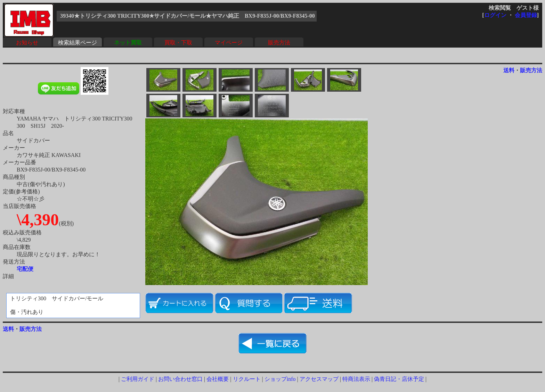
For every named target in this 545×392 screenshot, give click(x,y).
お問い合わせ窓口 (180, 379)
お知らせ (27, 43)
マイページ (229, 43)
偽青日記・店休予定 (399, 379)
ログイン (495, 15)
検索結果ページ (78, 43)
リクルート (247, 379)
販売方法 (279, 43)
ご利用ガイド (138, 379)
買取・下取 (178, 43)
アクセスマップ (319, 379)
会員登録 (526, 15)
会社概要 (218, 379)
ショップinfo (280, 379)
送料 (509, 70)
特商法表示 (356, 379)
